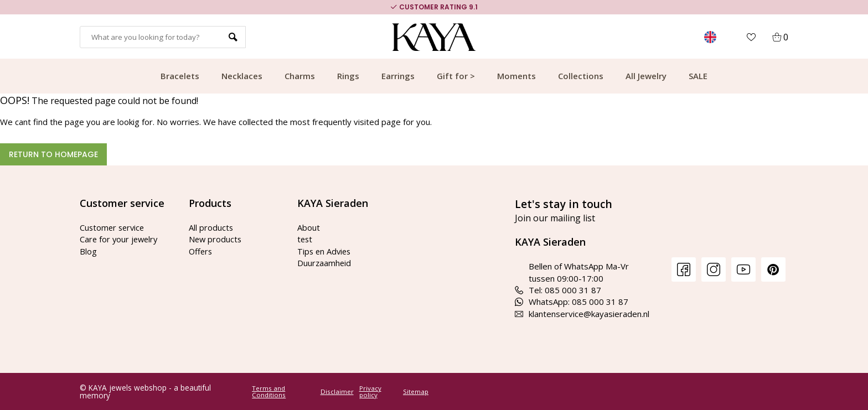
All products (211, 227)
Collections (581, 76)
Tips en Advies (325, 251)
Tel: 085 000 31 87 (558, 290)
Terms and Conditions (269, 391)
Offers (201, 251)
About (309, 227)
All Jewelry (646, 76)
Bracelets (180, 76)
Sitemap (416, 392)
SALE (698, 76)
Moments (516, 76)
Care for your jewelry (120, 239)
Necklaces (242, 76)
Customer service (113, 227)
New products (216, 239)
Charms (300, 76)
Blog (88, 251)
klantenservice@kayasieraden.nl (582, 314)
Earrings (398, 76)
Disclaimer (337, 392)
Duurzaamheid (325, 263)
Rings (348, 76)
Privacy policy (370, 391)
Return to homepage (53, 154)
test (305, 239)
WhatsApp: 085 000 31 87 (572, 302)
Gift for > (456, 76)
